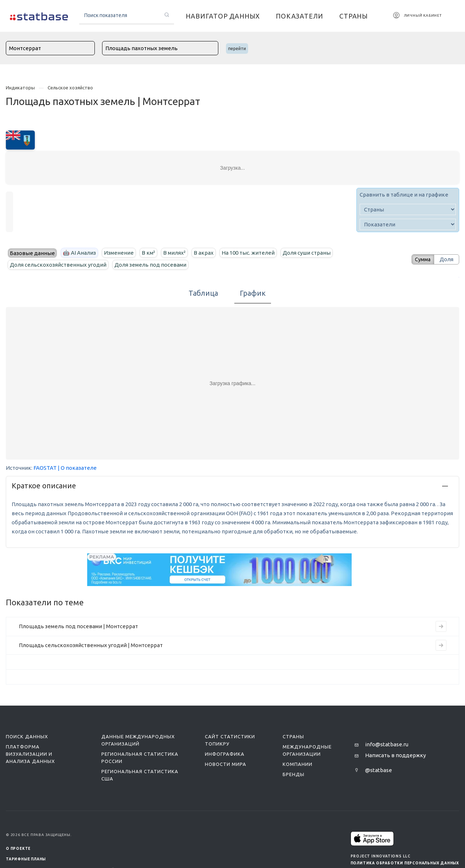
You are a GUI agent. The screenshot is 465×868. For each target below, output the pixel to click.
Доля (446, 259)
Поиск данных (27, 736)
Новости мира (226, 764)
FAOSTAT (45, 468)
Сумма (420, 259)
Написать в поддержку (395, 755)
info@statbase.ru (387, 744)
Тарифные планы (26, 859)
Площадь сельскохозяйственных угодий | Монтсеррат (91, 645)
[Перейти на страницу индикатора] (441, 626)
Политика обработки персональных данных (405, 863)
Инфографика (225, 754)
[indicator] (408, 224)
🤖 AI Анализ (79, 253)
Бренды (294, 774)
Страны (293, 736)
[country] (408, 209)
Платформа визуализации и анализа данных (30, 754)
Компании (298, 764)
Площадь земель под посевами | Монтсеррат (78, 626)
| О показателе (77, 468)
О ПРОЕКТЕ (18, 849)
